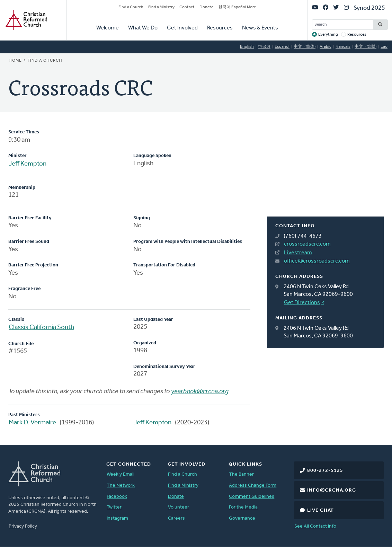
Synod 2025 (369, 8)
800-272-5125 (325, 471)
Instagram (117, 518)
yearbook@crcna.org (200, 392)
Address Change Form (253, 486)
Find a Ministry (161, 7)
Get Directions (302, 303)
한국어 (264, 47)
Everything (328, 35)
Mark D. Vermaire (32, 423)
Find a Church (131, 7)
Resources (220, 28)
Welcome (108, 28)
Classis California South (41, 328)
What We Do (143, 28)
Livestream (298, 253)
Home (15, 61)
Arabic (326, 47)
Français (343, 47)
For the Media (243, 507)
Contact (187, 7)
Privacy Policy (23, 526)
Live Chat (320, 510)
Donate (206, 7)
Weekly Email (121, 474)
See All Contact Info (315, 526)
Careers (176, 518)
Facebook (117, 497)
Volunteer (179, 507)
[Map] (325, 173)
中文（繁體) (366, 47)
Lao (384, 47)
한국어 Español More (237, 7)
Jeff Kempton (28, 164)
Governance (242, 518)
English (247, 47)
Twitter (114, 507)
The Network (121, 486)
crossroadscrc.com (307, 244)
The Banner (241, 474)
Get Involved (182, 28)
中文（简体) (305, 47)
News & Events (260, 28)
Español (282, 47)
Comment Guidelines (252, 497)
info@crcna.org (332, 490)
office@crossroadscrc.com (317, 261)
